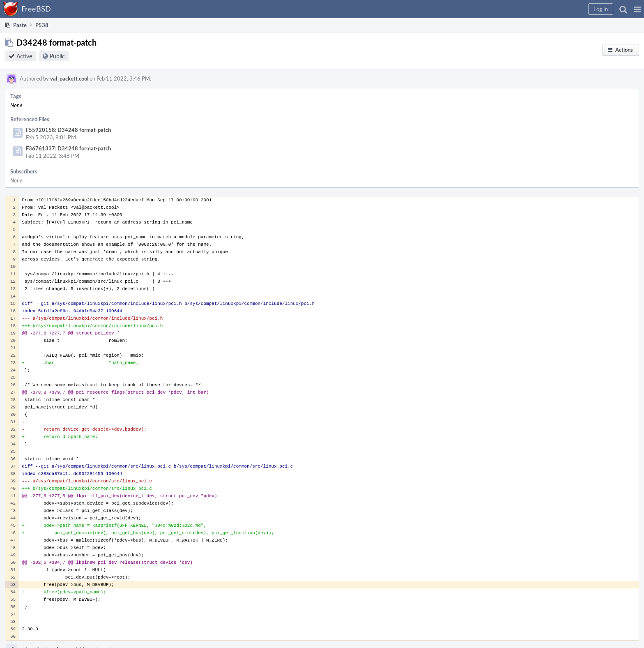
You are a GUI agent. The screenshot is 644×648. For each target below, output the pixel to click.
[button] (637, 9)
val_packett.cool (69, 78)
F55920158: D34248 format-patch (68, 130)
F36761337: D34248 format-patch (68, 148)
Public (57, 56)
